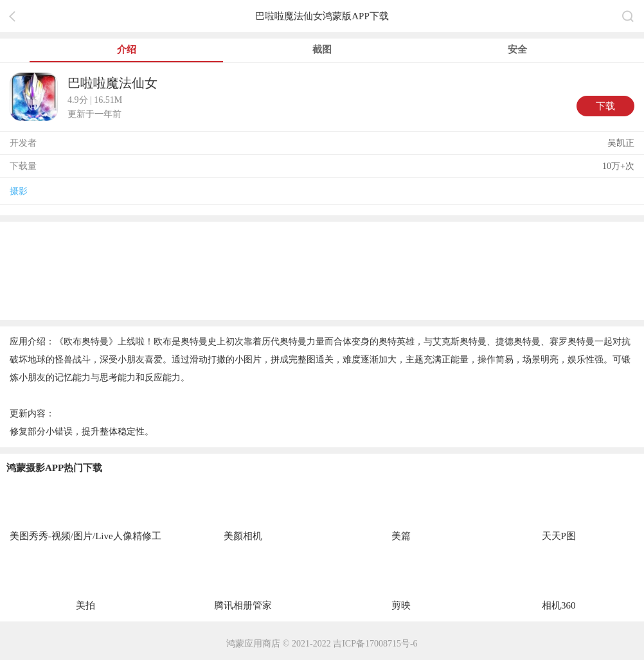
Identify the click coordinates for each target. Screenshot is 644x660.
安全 (517, 49)
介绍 (127, 49)
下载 (605, 106)
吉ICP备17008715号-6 (375, 644)
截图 (322, 49)
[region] (322, 270)
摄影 (19, 191)
